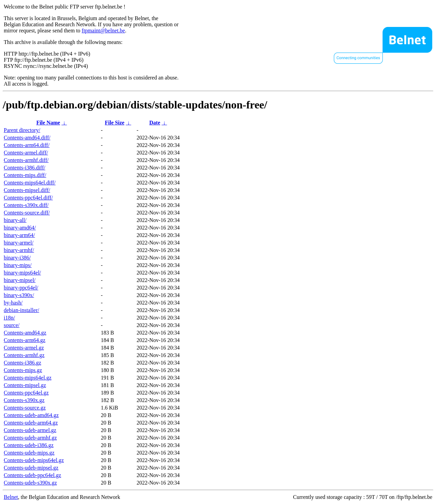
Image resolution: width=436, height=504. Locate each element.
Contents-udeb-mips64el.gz (34, 460)
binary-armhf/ (19, 250)
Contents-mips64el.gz (28, 378)
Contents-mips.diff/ (25, 175)
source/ (12, 325)
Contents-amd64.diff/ (27, 138)
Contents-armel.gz (24, 348)
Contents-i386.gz (22, 363)
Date (155, 123)
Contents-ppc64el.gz (26, 393)
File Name (48, 123)
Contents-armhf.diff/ (26, 160)
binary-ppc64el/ (21, 288)
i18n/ (9, 318)
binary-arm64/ (19, 235)
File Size (115, 123)
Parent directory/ (22, 130)
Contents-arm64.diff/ (27, 145)
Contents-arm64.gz (25, 340)
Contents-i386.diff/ (25, 168)
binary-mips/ (18, 265)
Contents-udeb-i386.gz (29, 445)
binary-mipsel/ (20, 280)
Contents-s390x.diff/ (26, 205)
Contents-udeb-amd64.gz (31, 415)
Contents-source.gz (25, 408)
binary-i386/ (17, 258)
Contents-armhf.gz (24, 355)
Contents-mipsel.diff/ (27, 190)
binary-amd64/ (20, 228)
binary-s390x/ (19, 295)
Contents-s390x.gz (24, 400)
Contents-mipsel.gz (25, 385)
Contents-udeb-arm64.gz (31, 423)
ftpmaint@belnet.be (103, 31)
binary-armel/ (19, 243)
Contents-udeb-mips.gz (29, 453)
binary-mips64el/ (22, 273)
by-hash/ (13, 303)
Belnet (11, 497)
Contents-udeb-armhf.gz (30, 438)
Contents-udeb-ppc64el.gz (32, 475)
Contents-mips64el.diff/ (30, 183)
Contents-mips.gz (23, 370)
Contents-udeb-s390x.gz (30, 483)
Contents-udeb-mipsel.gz (31, 468)
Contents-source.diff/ (27, 213)
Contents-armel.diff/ (26, 153)
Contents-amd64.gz (25, 333)
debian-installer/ (21, 310)
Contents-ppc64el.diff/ (28, 198)
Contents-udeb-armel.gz (30, 430)
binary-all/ (15, 220)
